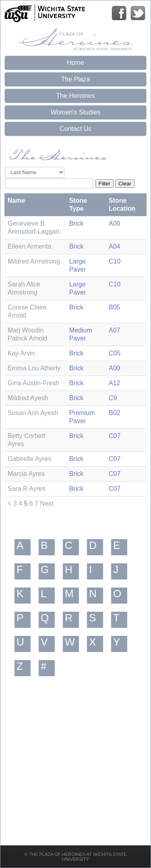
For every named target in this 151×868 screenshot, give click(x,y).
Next (47, 504)
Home (75, 63)
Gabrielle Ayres (29, 459)
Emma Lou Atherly (34, 368)
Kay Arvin (21, 353)
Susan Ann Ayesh (33, 413)
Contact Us (75, 129)
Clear (125, 184)
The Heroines (75, 96)
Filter (105, 184)
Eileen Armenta (30, 246)
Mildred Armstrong (34, 261)
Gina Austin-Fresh (33, 383)
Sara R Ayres (27, 489)
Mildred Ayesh (28, 398)
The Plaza (75, 79)
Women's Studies (76, 112)
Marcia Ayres (26, 474)
